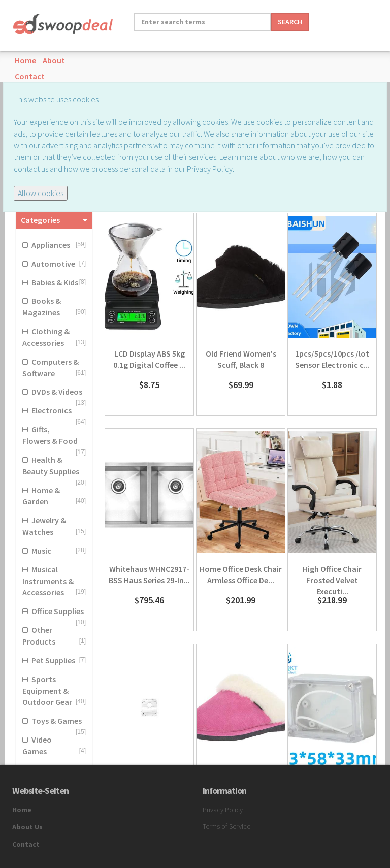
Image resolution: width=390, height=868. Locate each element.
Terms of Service (226, 826)
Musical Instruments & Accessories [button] (48, 581)
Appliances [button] (51, 245)
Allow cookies (41, 193)
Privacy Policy (223, 810)
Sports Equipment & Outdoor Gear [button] (47, 691)
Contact (30, 76)
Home (25, 60)
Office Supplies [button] (58, 611)
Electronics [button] (52, 410)
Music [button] (41, 551)
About (54, 60)
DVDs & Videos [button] (57, 392)
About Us (27, 827)
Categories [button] (40, 220)
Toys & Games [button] (57, 721)
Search (290, 22)
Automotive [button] (53, 264)
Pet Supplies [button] (53, 660)
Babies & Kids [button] (55, 282)
